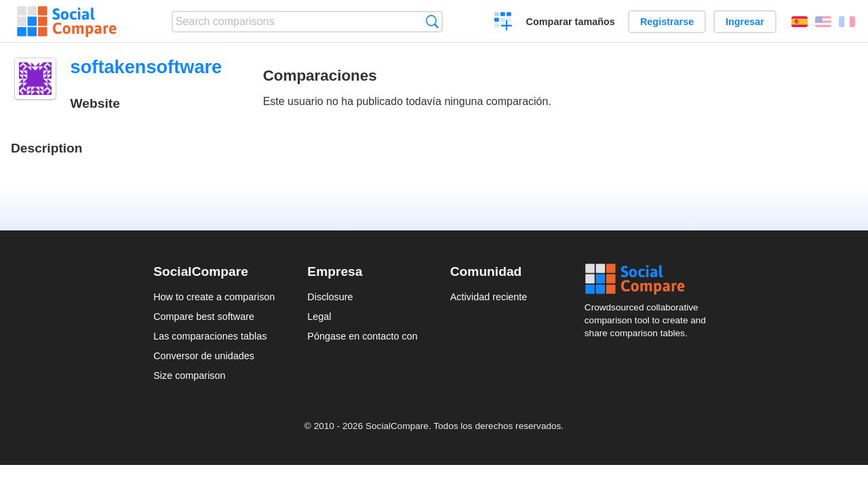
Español (800, 22)
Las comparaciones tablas (210, 336)
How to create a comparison (214, 297)
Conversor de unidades (204, 356)
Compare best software (204, 317)
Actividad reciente (489, 297)
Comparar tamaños (571, 22)
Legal (319, 317)
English (823, 22)
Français (847, 22)
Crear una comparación (504, 23)
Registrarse (667, 22)
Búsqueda (432, 21)
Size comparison (189, 375)
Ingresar (745, 22)
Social (650, 279)
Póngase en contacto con (362, 336)
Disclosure (330, 297)
